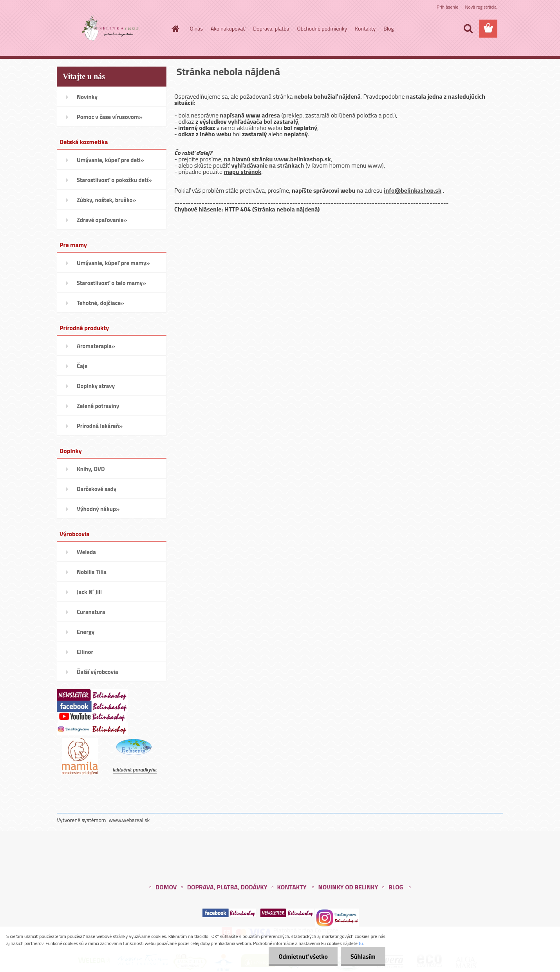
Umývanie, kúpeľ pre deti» (110, 160)
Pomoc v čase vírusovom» (110, 117)
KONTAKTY (292, 887)
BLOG (396, 887)
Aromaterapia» (96, 346)
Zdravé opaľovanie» (102, 220)
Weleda (86, 552)
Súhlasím (363, 956)
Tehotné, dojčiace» (100, 303)
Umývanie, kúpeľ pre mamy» (113, 263)
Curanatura (91, 612)
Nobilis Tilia (92, 572)
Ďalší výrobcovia (98, 672)
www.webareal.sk (129, 820)
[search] (468, 29)
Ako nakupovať (228, 28)
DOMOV (166, 887)
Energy (86, 632)
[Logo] (111, 29)
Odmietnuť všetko (303, 956)
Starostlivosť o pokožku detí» (114, 180)
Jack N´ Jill (89, 592)
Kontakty (365, 28)
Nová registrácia (481, 7)
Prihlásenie (447, 7)
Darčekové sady (97, 489)
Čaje (82, 366)
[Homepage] (175, 29)
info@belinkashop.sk (413, 190)
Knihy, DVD (91, 469)
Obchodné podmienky (322, 28)
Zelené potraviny (98, 406)
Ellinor (85, 652)
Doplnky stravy (96, 386)
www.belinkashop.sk (303, 159)
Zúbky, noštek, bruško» (107, 200)
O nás (196, 28)
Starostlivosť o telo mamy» (111, 283)
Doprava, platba (271, 28)
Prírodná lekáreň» (100, 426)
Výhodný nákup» (98, 509)
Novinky (87, 97)
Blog (388, 28)
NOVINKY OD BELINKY (348, 887)
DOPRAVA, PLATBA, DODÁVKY (227, 887)
